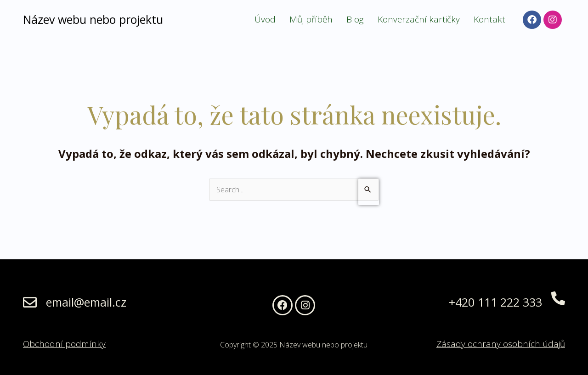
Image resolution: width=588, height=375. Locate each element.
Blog (355, 19)
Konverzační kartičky (419, 19)
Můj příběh (311, 19)
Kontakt (489, 19)
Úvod (265, 19)
